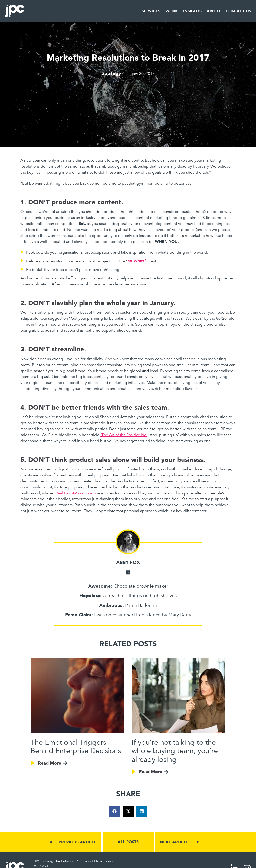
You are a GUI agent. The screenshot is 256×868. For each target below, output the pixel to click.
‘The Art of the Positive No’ (124, 435)
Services (151, 11)
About (214, 11)
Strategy (111, 73)
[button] (114, 811)
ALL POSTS (128, 842)
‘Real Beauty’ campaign (75, 493)
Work (172, 11)
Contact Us (238, 11)
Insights (192, 11)
